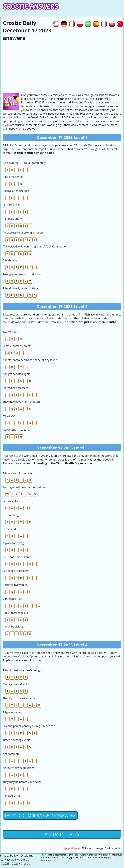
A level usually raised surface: (21, 288)
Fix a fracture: (11, 205)
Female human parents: (17, 346)
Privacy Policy (9, 855)
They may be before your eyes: (22, 782)
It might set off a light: (16, 374)
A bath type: (10, 260)
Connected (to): (12, 599)
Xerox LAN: (10, 416)
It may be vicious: (13, 627)
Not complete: (11, 754)
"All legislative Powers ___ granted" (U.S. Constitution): (36, 246)
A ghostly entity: (13, 219)
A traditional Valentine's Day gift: (23, 670)
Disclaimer (28, 855)
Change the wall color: (16, 684)
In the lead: (10, 529)
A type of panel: (12, 712)
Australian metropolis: (16, 191)
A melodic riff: (11, 796)
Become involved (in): (16, 585)
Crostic (25, 863)
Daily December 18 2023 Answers (40, 815)
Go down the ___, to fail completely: (24, 163)
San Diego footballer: (16, 571)
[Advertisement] (62, 67)
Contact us (7, 859)
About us (23, 859)
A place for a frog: (14, 543)
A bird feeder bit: (13, 177)
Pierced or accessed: (15, 388)
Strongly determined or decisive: (23, 274)
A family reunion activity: (18, 473)
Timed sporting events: (17, 740)
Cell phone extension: (16, 557)
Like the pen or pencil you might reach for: (29, 726)
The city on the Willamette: (19, 698)
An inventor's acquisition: (18, 768)
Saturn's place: (12, 501)
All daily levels (62, 834)
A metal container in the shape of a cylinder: (30, 360)
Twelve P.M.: (10, 332)
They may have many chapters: (22, 402)
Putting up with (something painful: (24, 487)
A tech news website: (16, 613)
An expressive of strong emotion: (23, 233)
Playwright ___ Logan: (16, 430)
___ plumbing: (11, 515)
